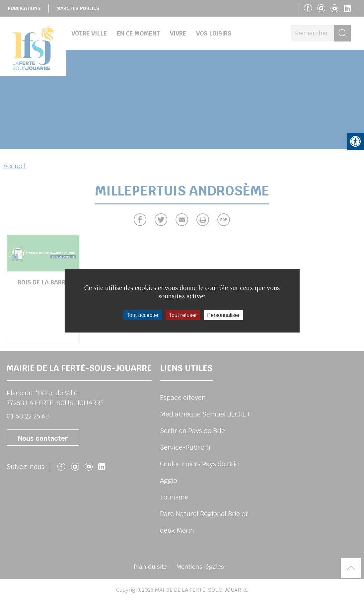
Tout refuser (183, 315)
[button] (355, 141)
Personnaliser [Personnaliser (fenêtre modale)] (223, 315)
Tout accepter (143, 315)
